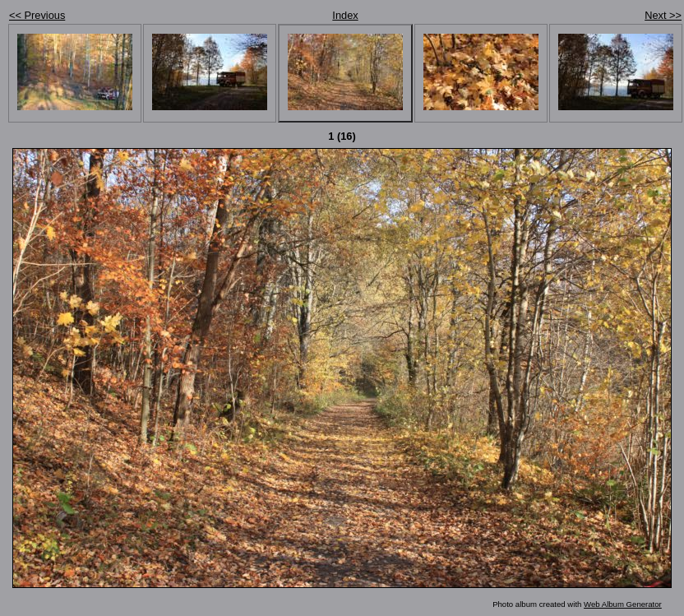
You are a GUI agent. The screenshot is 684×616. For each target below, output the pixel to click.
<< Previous (37, 15)
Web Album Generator (623, 604)
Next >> (663, 15)
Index (345, 15)
